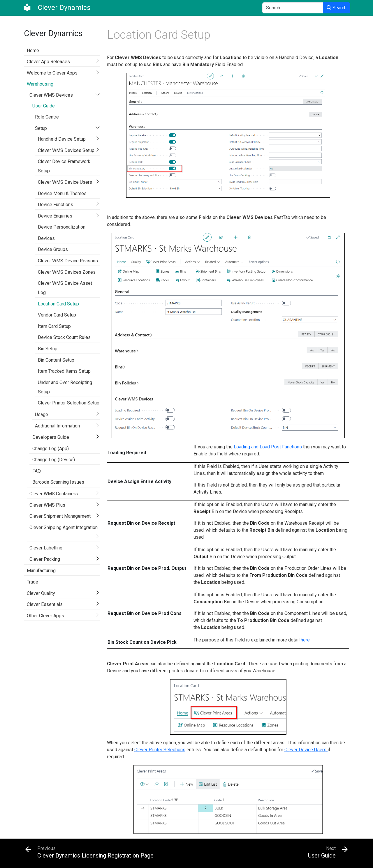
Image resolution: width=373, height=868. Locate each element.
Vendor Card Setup (57, 315)
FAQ (37, 471)
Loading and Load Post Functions (268, 447)
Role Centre (47, 117)
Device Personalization (62, 227)
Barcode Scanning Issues (58, 482)
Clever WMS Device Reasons (68, 261)
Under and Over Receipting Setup (65, 387)
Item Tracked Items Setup (64, 371)
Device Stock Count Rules (64, 337)
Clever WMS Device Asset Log (65, 288)
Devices (46, 238)
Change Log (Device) (54, 460)
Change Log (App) (51, 449)
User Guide (44, 106)
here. (306, 640)
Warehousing (40, 84)
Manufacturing (41, 571)
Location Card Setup (58, 304)
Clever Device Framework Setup (64, 166)
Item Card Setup (54, 326)
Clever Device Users (306, 750)
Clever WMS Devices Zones (67, 272)
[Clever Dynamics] (57, 8)
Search (337, 8)
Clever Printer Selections (160, 750)
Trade (32, 582)
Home (33, 51)
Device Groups (53, 249)
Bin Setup (48, 349)
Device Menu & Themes (62, 193)
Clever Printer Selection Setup (69, 403)
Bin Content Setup (56, 360)
